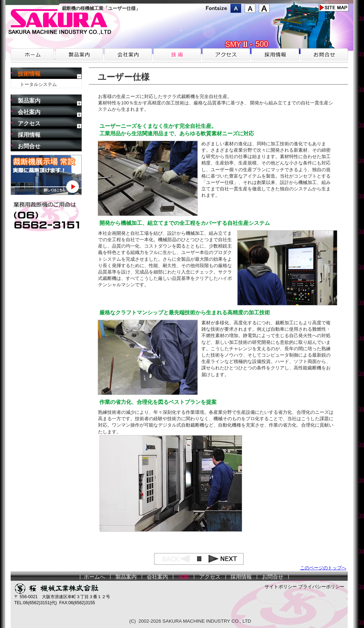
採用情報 (29, 135)
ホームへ (94, 577)
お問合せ (29, 146)
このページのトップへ (323, 568)
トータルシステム (38, 84)
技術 (184, 577)
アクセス (29, 123)
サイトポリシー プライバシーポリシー (305, 587)
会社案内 (29, 112)
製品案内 (29, 101)
